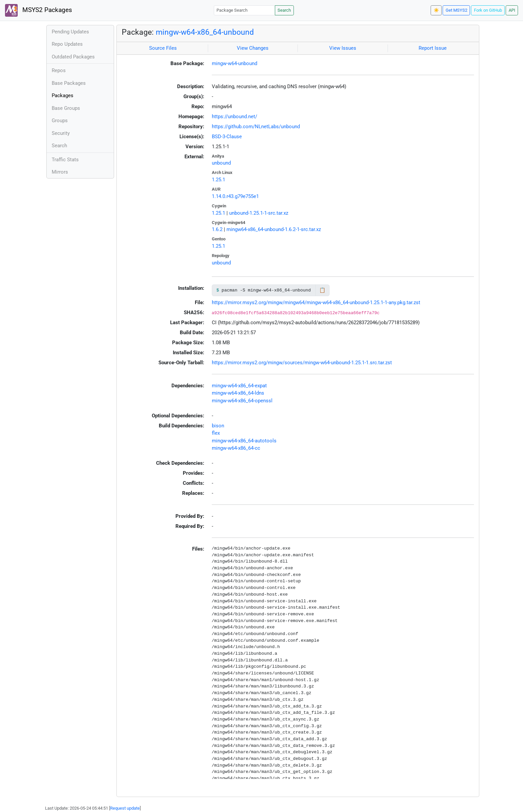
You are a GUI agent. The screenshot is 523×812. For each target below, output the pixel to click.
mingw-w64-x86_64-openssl (242, 401)
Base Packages (69, 83)
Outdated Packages (73, 57)
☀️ (436, 10)
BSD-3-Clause (227, 137)
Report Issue (433, 48)
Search (284, 10)
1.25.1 (218, 180)
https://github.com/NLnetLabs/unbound (256, 127)
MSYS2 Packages (39, 10)
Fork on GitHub (488, 10)
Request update (125, 808)
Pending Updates (70, 32)
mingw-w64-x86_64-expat (239, 386)
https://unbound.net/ (234, 117)
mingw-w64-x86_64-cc (236, 448)
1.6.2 (217, 229)
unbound (221, 163)
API (512, 10)
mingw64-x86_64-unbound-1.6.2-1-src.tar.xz (274, 229)
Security (61, 133)
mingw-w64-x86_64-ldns (238, 393)
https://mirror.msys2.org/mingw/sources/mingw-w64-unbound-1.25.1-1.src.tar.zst (302, 363)
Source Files (163, 48)
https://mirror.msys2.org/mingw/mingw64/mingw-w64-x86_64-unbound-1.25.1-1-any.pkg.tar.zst (316, 302)
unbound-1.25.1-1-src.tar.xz (259, 213)
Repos (59, 70)
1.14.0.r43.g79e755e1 (235, 196)
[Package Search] (244, 10)
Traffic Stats (65, 160)
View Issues (343, 48)
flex (216, 433)
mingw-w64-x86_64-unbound (205, 32)
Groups (60, 121)
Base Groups (66, 108)
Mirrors (60, 172)
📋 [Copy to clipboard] (322, 290)
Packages (63, 95)
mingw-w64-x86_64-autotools (244, 441)
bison (218, 426)
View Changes (253, 48)
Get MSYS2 (456, 10)
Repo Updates (67, 44)
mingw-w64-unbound (234, 63)
